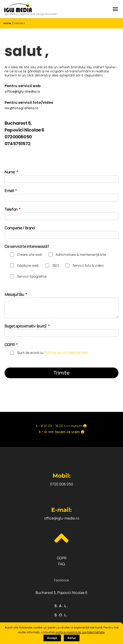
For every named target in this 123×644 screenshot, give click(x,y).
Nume (10, 172)
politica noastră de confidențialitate (80, 632)
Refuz (72, 638)
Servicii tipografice (32, 276)
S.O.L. (61, 615)
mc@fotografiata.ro (22, 108)
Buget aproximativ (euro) (26, 326)
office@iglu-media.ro (22, 91)
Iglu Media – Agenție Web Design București (31, 14)
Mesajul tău (14, 294)
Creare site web (30, 255)
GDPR (10, 345)
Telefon (11, 209)
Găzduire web (28, 265)
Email (9, 190)
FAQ (62, 564)
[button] (62, 580)
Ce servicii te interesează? (27, 246)
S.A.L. (61, 606)
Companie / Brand (20, 228)
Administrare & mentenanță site (81, 255)
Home (7, 23)
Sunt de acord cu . (53, 353)
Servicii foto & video (88, 265)
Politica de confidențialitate (66, 353)
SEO (56, 265)
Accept (52, 638)
